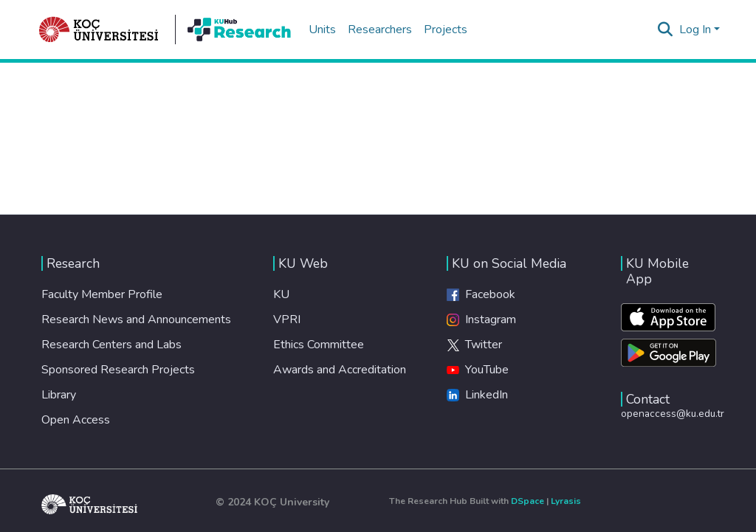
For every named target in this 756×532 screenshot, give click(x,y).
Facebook (481, 294)
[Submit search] (666, 30)
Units (322, 30)
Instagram (481, 319)
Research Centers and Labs (111, 345)
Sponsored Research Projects (118, 370)
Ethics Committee (319, 345)
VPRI (287, 319)
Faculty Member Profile (102, 294)
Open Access (76, 420)
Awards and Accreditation (340, 370)
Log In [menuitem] (695, 30)
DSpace (528, 501)
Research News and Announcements (136, 319)
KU (281, 294)
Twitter (474, 345)
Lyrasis (566, 501)
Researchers (380, 30)
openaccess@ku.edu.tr (673, 414)
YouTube (478, 370)
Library (59, 395)
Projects (446, 30)
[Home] (99, 30)
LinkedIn (477, 395)
